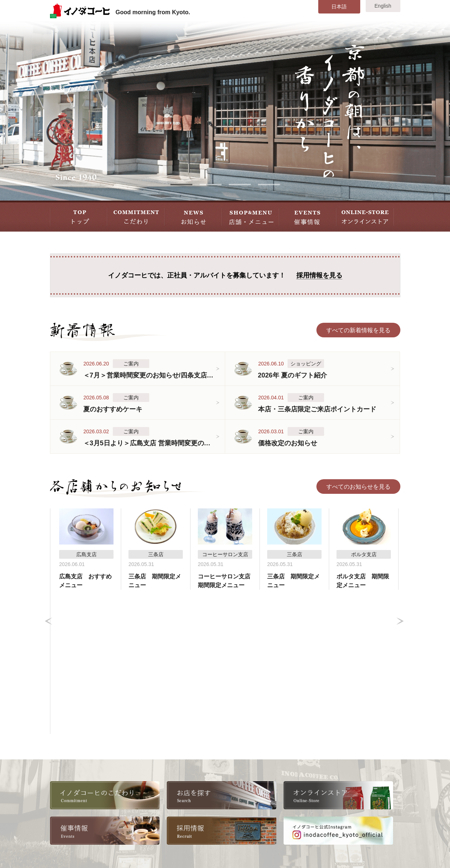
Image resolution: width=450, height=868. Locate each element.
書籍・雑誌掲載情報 (165, 795)
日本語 (339, 7)
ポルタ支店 (226, 805)
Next (400, 549)
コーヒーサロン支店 (238, 795)
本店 (217, 763)
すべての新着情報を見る (358, 330)
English (383, 6)
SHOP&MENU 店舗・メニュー (251, 216)
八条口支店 (291, 763)
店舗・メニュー (76, 805)
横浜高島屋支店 (297, 784)
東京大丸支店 (294, 774)
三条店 (220, 774)
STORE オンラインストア (365, 216)
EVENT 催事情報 (308, 216)
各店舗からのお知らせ (85, 795)
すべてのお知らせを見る (358, 487)
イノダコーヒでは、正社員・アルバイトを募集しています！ (225, 276)
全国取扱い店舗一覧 (165, 784)
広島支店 (288, 795)
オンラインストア (162, 805)
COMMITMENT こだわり (136, 216)
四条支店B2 (227, 784)
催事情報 (67, 816)
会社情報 (150, 763)
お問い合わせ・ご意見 (361, 805)
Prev (49, 549)
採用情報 (150, 774)
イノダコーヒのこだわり (88, 763)
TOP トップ (79, 216)
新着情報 (67, 784)
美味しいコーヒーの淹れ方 (91, 774)
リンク (147, 816)
